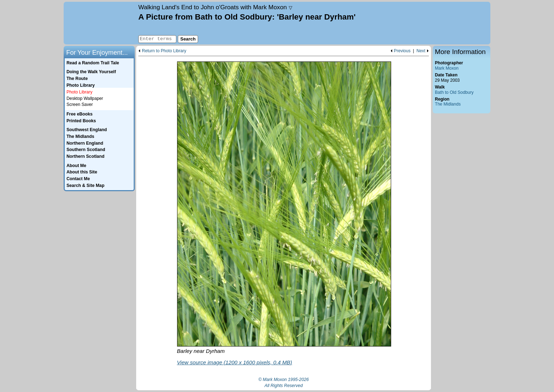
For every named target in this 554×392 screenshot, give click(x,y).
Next (421, 51)
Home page (100, 23)
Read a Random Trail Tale (93, 63)
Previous (402, 51)
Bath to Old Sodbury (454, 92)
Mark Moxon (447, 68)
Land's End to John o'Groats (215, 7)
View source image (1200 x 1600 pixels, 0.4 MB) (235, 362)
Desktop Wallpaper (85, 98)
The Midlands (448, 104)
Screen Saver (80, 104)
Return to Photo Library (164, 51)
